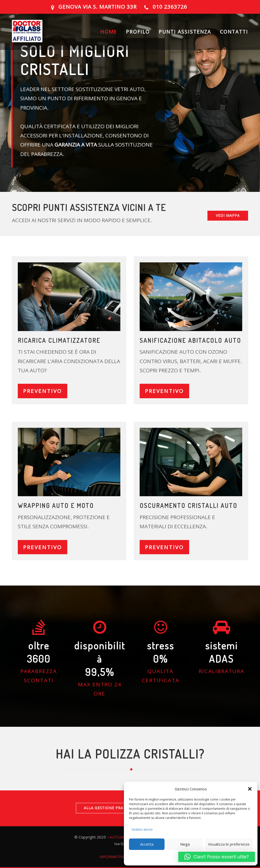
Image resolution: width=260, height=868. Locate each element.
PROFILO (138, 32)
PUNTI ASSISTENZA (185, 32)
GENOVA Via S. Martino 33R (97, 7)
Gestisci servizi (142, 829)
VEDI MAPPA (228, 215)
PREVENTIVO (43, 391)
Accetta (147, 844)
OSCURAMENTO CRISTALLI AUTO (189, 506)
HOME (109, 32)
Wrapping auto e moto (56, 506)
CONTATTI (234, 32)
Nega (185, 844)
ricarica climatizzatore (59, 340)
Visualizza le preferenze (229, 844)
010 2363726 (170, 7)
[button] (250, 789)
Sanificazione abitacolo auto (190, 340)
